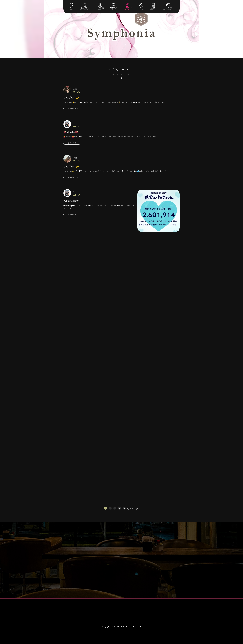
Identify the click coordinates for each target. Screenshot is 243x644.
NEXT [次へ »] (132, 508)
